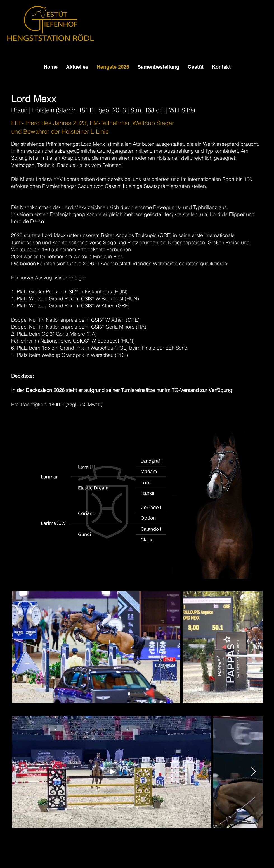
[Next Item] (253, 647)
